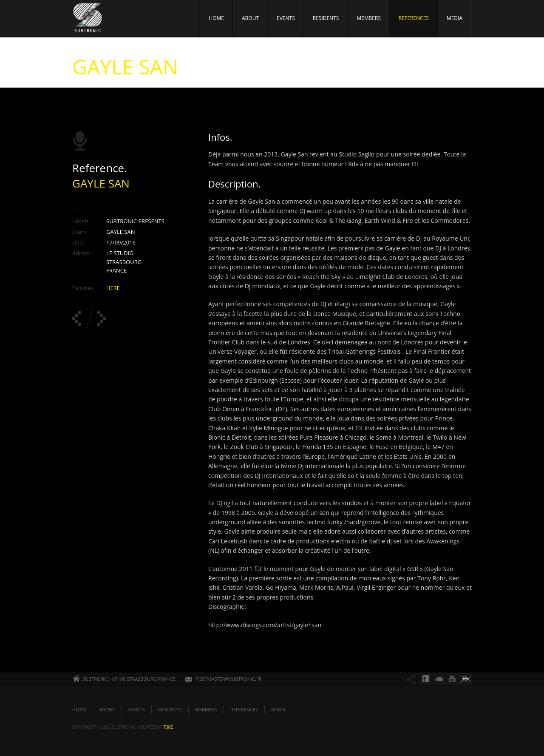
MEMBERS (369, 18)
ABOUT (250, 18)
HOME (216, 18)
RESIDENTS (326, 18)
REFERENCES (414, 18)
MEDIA (455, 18)
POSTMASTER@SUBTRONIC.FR (228, 679)
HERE (113, 288)
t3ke (168, 727)
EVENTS (286, 18)
